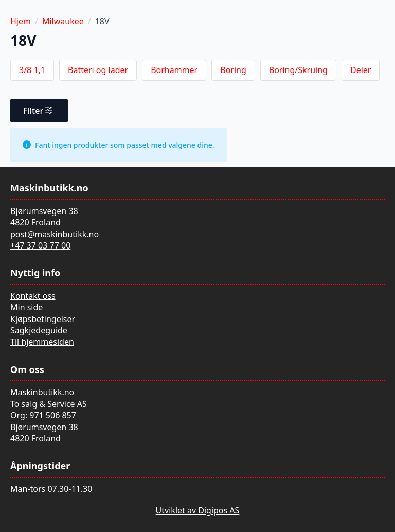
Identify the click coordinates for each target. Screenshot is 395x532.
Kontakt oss (33, 296)
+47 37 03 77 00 (40, 245)
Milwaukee (63, 21)
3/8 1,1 (32, 70)
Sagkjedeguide (39, 330)
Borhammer (174, 70)
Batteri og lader (98, 70)
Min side (26, 307)
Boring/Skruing (298, 70)
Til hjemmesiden (42, 342)
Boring (233, 70)
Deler (361, 70)
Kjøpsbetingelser (43, 319)
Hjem (21, 21)
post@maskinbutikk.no (55, 234)
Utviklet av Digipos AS (198, 510)
